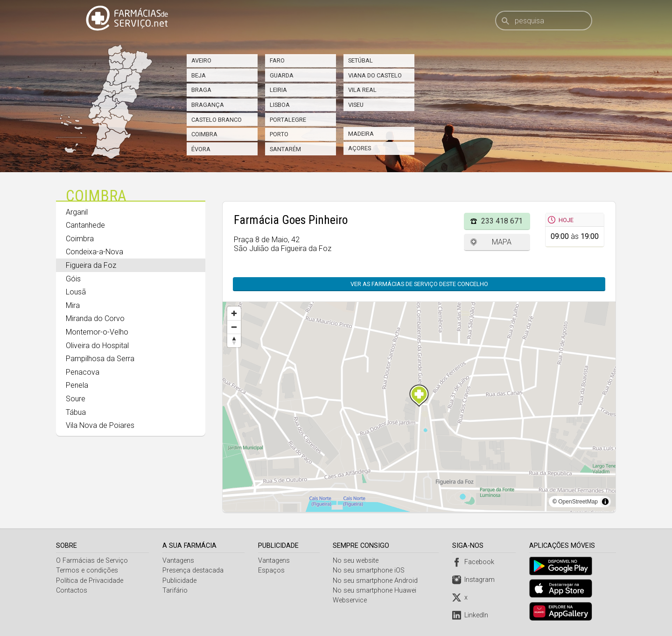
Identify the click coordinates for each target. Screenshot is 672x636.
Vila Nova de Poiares (100, 425)
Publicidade (180, 581)
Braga (201, 90)
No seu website (357, 561)
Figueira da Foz (91, 265)
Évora (201, 149)
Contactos (72, 591)
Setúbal (360, 60)
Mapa (502, 242)
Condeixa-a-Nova (94, 252)
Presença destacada (193, 570)
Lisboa (280, 105)
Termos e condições (87, 570)
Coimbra (204, 134)
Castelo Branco (217, 120)
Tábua (76, 412)
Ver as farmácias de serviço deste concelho (419, 284)
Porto (279, 134)
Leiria (278, 90)
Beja (199, 75)
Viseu (356, 105)
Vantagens (179, 561)
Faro (277, 60)
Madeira (361, 134)
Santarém (285, 149)
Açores (360, 148)
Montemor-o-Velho (97, 332)
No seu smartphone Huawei (376, 591)
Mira (73, 305)
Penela (77, 385)
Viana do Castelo (375, 75)
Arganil (77, 212)
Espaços (272, 570)
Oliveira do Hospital (97, 346)
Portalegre (288, 120)
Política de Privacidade (90, 581)
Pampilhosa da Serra (100, 359)
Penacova (83, 372)
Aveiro (201, 60)
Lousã (76, 292)
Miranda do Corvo (95, 318)
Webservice (351, 600)
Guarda (282, 75)
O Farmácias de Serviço (92, 561)
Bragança (208, 105)
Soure (76, 399)
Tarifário (175, 591)
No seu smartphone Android (377, 581)
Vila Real (362, 90)
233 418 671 (502, 221)
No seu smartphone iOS (370, 570)
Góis (73, 279)
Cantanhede (85, 225)
